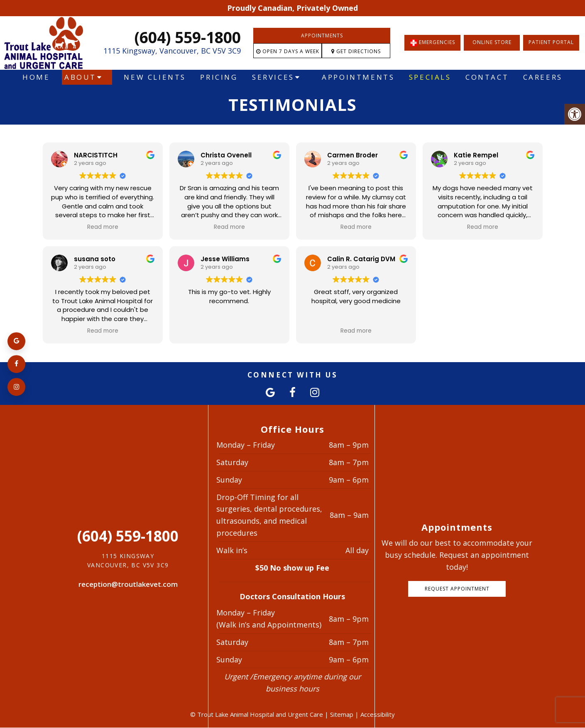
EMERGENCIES (432, 43)
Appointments (322, 36)
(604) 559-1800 (188, 37)
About (80, 77)
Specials (430, 77)
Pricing (219, 77)
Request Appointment (457, 589)
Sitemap (342, 714)
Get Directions (356, 51)
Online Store (492, 42)
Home (36, 77)
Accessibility (378, 714)
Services (273, 77)
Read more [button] (103, 227)
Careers (543, 77)
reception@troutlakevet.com (128, 584)
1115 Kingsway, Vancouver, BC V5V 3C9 (172, 51)
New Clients (155, 77)
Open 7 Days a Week (288, 51)
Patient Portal (551, 42)
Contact (487, 77)
